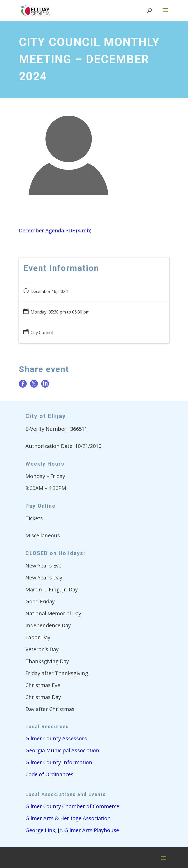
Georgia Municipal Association (62, 750)
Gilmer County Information (59, 762)
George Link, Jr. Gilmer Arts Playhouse (72, 830)
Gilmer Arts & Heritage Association (68, 818)
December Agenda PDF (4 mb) (55, 230)
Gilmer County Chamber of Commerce (72, 806)
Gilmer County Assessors (56, 738)
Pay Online (40, 506)
